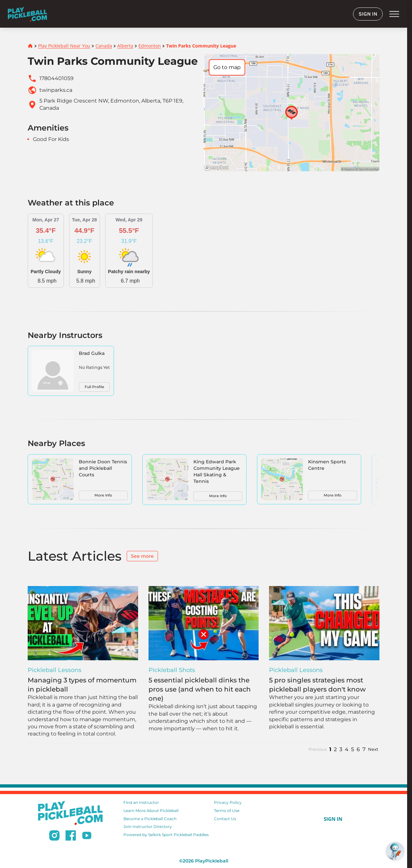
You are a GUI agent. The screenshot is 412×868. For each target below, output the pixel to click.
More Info (103, 495)
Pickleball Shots (172, 670)
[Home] (27, 14)
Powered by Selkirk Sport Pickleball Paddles (166, 835)
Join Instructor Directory (148, 826)
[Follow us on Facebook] (71, 836)
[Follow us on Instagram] (54, 836)
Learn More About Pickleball (151, 811)
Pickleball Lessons (55, 670)
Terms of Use (227, 811)
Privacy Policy (228, 802)
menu (394, 14)
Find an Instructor (141, 802)
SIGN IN (368, 14)
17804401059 (57, 78)
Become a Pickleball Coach (150, 819)
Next (373, 749)
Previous (318, 749)
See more (142, 556)
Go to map (227, 67)
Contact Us (225, 819)
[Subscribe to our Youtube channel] (87, 836)
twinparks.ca (56, 90)
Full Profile (94, 387)
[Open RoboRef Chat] (395, 851)
